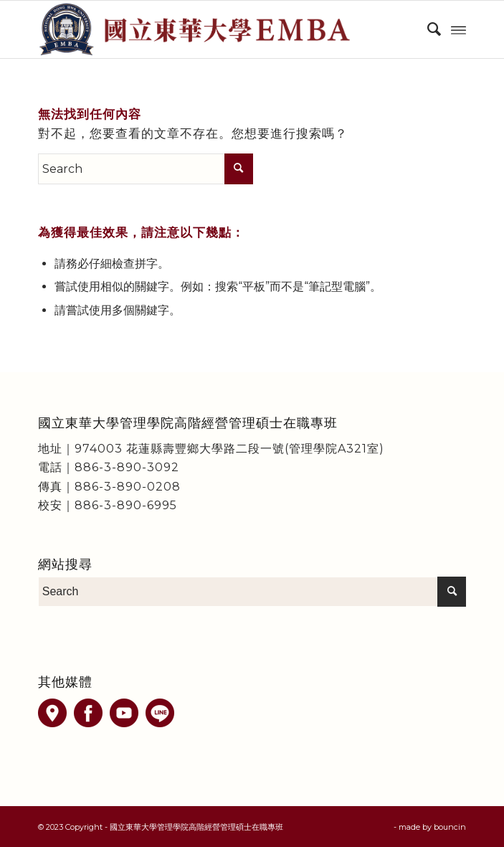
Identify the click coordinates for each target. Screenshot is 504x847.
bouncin (450, 827)
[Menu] (458, 29)
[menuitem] (427, 29)
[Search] (427, 29)
